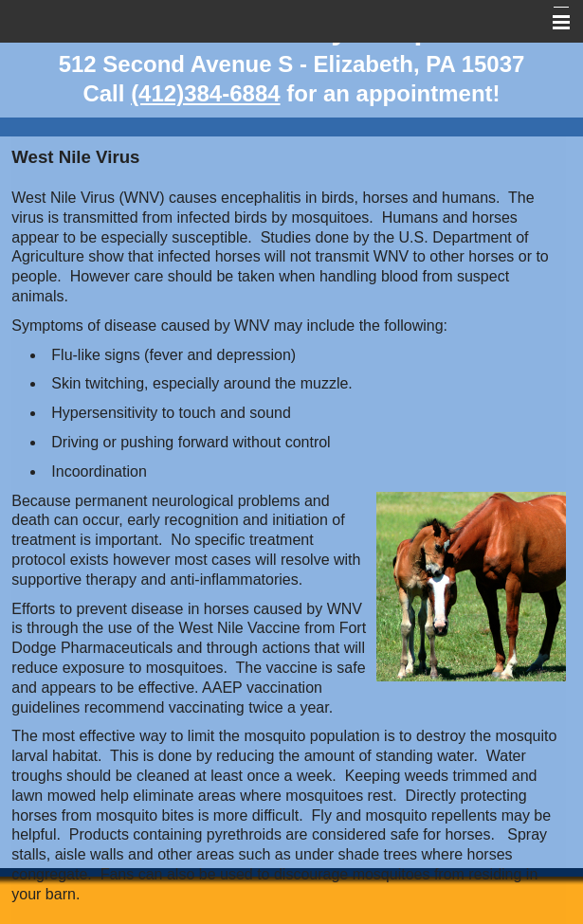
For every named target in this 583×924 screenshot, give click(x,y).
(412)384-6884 (205, 93)
